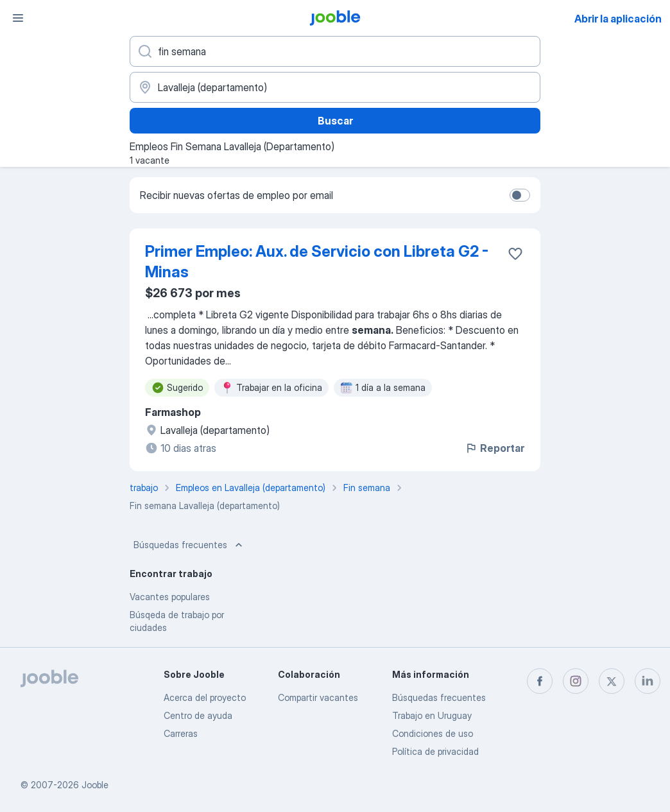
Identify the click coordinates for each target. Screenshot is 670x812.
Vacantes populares (170, 597)
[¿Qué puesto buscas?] (335, 51)
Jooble (95, 785)
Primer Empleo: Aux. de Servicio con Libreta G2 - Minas (317, 262)
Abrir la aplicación (618, 19)
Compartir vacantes (318, 697)
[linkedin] (648, 681)
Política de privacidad (435, 751)
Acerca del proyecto (205, 697)
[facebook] (540, 681)
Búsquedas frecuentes (189, 545)
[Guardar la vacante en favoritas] (515, 254)
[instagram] (576, 681)
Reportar (494, 448)
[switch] (520, 195)
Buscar (335, 121)
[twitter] (612, 681)
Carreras (181, 733)
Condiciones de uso (433, 733)
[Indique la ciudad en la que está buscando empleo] (335, 87)
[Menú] (18, 18)
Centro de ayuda (198, 715)
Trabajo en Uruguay (432, 715)
